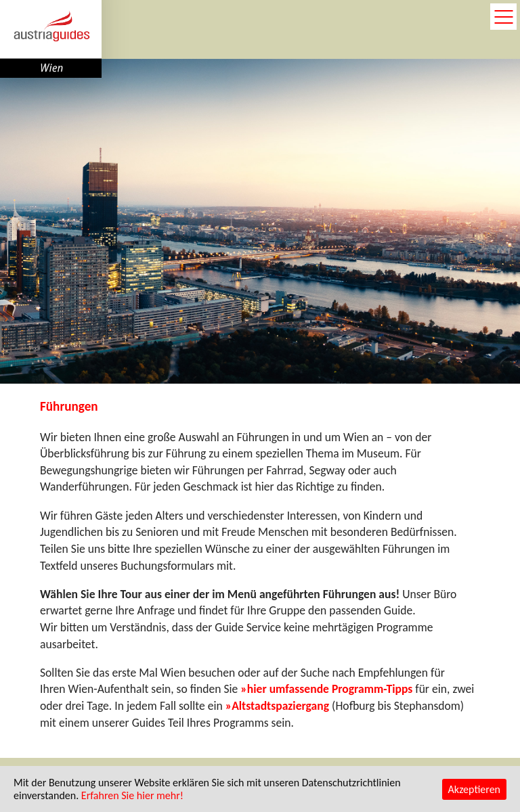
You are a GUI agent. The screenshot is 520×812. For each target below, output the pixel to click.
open (503, 17)
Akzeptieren (474, 789)
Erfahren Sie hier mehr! (132, 795)
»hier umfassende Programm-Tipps (326, 689)
